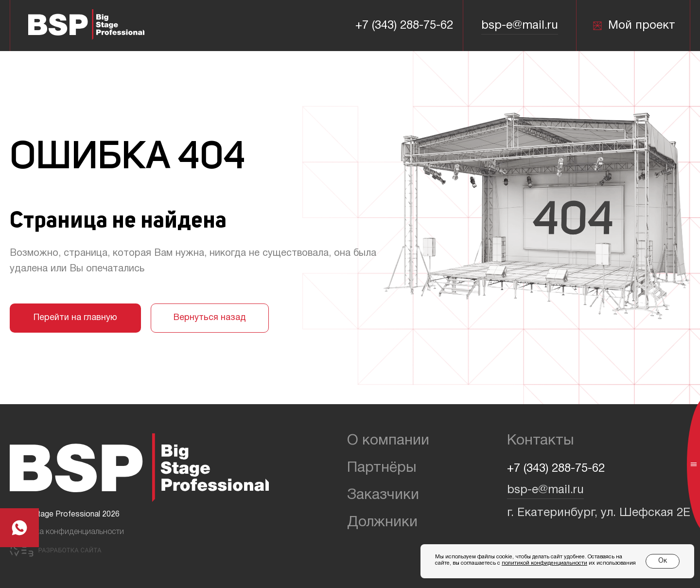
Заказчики (383, 495)
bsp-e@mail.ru (520, 26)
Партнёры (382, 468)
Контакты (541, 441)
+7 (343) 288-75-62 (404, 26)
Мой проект (633, 26)
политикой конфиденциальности (544, 563)
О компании (388, 441)
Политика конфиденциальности (67, 532)
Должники (382, 523)
